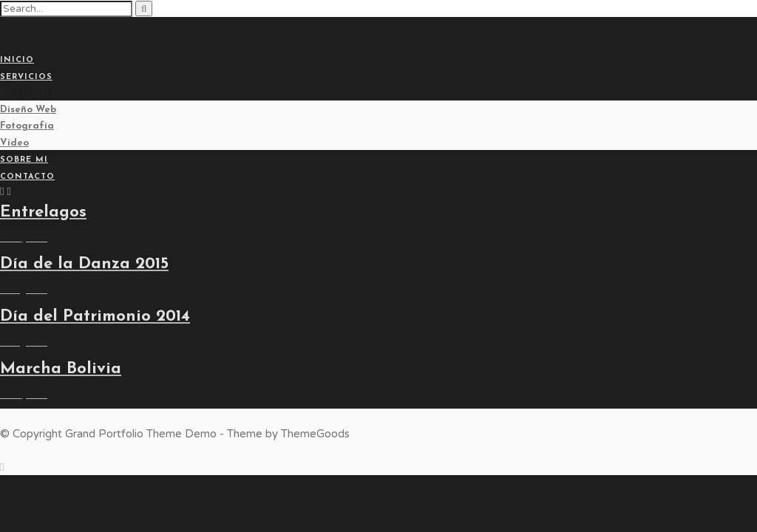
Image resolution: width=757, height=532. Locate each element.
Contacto (27, 177)
